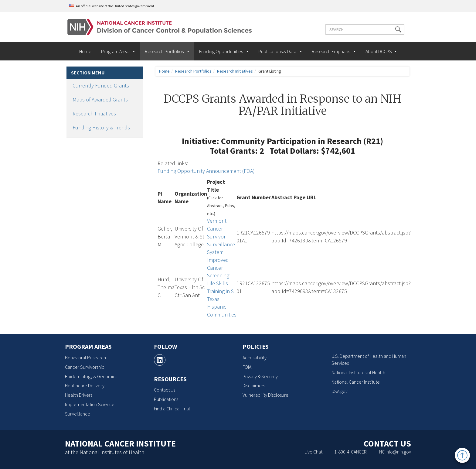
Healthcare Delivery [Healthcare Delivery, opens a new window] (85, 385)
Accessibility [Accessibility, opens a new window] (255, 358)
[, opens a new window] (160, 360)
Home (85, 51)
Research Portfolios (165, 51)
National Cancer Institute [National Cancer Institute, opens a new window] (356, 382)
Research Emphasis (331, 51)
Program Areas (116, 51)
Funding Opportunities (221, 51)
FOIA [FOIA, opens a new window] (247, 367)
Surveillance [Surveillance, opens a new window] (78, 414)
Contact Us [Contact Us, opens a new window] (165, 390)
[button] (398, 29)
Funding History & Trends (101, 127)
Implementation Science (90, 404)
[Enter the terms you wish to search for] (365, 29)
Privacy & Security (260, 376)
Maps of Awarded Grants (100, 99)
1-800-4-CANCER (350, 452)
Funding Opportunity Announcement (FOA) (206, 171)
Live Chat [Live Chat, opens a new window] (313, 452)
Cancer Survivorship (85, 367)
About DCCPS (379, 51)
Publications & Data (278, 51)
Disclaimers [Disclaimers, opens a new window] (254, 385)
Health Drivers (79, 395)
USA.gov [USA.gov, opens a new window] (340, 391)
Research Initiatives (94, 113)
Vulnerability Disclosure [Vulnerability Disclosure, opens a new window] (265, 395)
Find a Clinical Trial (172, 409)
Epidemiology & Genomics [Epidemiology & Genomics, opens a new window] (91, 376)
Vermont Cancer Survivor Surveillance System (221, 236)
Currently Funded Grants (101, 86)
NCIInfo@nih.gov (395, 452)
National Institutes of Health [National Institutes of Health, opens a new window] (358, 372)
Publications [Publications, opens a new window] (166, 399)
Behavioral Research (85, 358)
